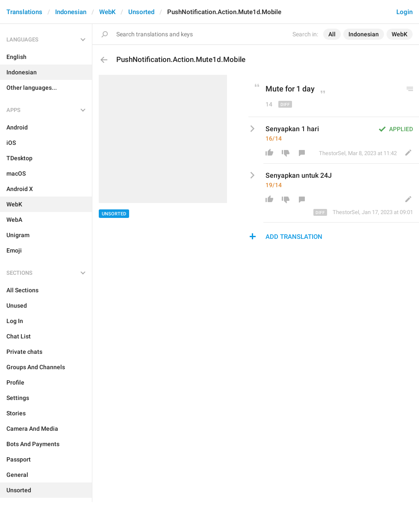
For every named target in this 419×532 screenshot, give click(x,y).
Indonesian (71, 12)
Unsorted (141, 12)
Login (404, 12)
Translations (24, 12)
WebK (107, 12)
